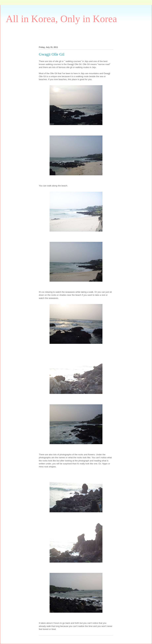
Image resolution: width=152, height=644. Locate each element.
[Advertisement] (66, 34)
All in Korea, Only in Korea (61, 19)
